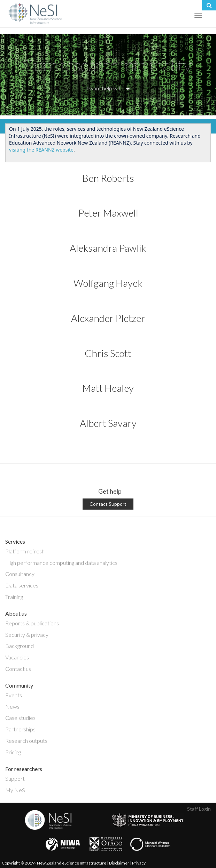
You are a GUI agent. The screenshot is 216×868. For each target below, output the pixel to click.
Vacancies (17, 657)
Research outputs (26, 741)
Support (15, 778)
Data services (22, 585)
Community (19, 685)
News (12, 707)
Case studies (20, 718)
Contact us (18, 669)
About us (16, 613)
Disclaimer (119, 863)
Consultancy (20, 574)
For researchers (24, 769)
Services (15, 541)
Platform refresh (25, 551)
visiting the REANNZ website (41, 150)
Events (14, 695)
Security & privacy (27, 635)
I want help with (108, 88)
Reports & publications (32, 623)
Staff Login (199, 809)
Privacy (139, 863)
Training (14, 597)
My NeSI (16, 790)
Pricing (13, 752)
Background (20, 646)
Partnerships (20, 729)
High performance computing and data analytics (61, 563)
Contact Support (108, 504)
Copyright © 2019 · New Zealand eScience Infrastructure (54, 863)
